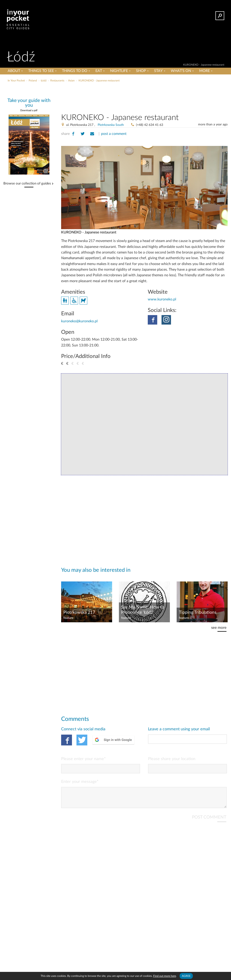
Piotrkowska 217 (79, 612)
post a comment (114, 134)
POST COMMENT (209, 821)
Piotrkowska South (111, 125)
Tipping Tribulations (198, 612)
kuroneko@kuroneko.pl (79, 321)
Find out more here (165, 976)
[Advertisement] (115, 93)
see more (219, 628)
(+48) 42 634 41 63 (150, 125)
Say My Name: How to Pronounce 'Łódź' (143, 610)
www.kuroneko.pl (162, 299)
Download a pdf (29, 110)
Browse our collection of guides (27, 184)
